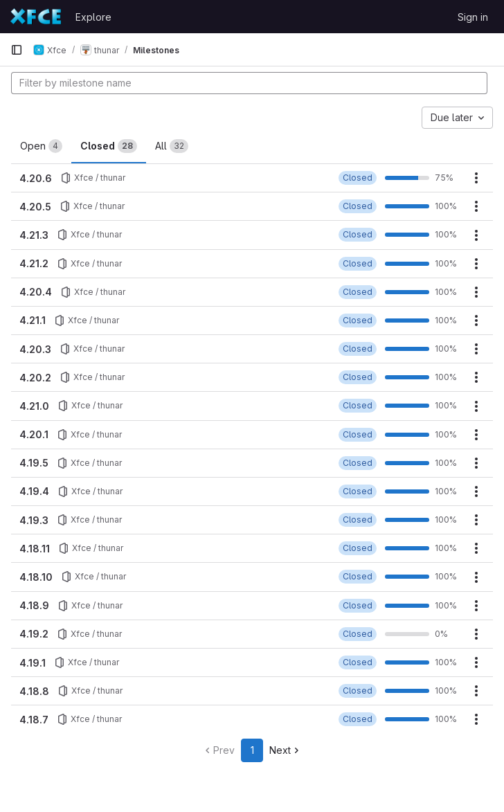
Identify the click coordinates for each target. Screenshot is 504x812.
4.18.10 (36, 577)
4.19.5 (34, 463)
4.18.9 (34, 605)
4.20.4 (36, 292)
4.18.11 (35, 549)
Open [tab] (41, 146)
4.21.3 (34, 235)
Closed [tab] (109, 146)
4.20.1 (34, 434)
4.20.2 (35, 378)
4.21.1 (33, 320)
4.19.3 (34, 520)
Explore (93, 17)
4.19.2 (34, 634)
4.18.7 (34, 720)
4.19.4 (34, 491)
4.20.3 (35, 349)
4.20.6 (36, 178)
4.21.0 (34, 406)
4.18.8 (34, 691)
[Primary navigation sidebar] (17, 50)
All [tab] (172, 146)
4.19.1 (33, 663)
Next (286, 750)
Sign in (473, 17)
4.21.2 (34, 263)
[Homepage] (36, 17)
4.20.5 (35, 207)
